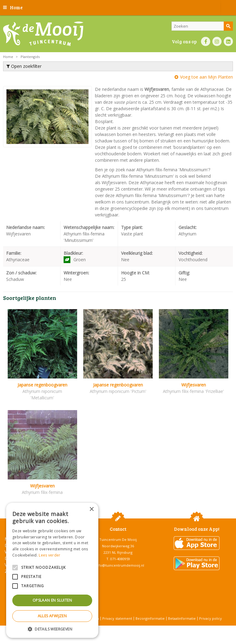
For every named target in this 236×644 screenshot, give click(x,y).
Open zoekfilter (24, 66)
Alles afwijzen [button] (52, 616)
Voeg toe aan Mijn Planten (206, 77)
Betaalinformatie (182, 618)
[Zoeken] (202, 26)
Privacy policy (210, 618)
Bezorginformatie (150, 618)
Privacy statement (117, 618)
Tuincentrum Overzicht (134, 628)
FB (206, 41)
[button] (52, 629)
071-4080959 (120, 559)
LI (228, 41)
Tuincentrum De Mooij (118, 539)
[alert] (52, 570)
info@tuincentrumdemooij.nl (120, 565)
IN (217, 41)
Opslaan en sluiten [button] (52, 600)
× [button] (91, 509)
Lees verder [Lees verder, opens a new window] (49, 555)
